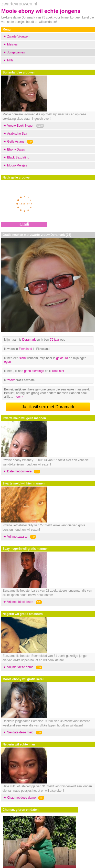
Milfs (10, 60)
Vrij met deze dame (20, 667)
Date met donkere (19, 471)
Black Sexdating (18, 157)
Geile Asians (16, 142)
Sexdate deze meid (20, 732)
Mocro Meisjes (17, 165)
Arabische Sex (17, 134)
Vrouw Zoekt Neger (20, 126)
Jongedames (16, 52)
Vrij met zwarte (17, 537)
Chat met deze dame (21, 798)
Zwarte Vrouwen (18, 36)
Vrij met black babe (20, 602)
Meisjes (12, 44)
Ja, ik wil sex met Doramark (48, 407)
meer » (19, 397)
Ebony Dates (16, 150)
